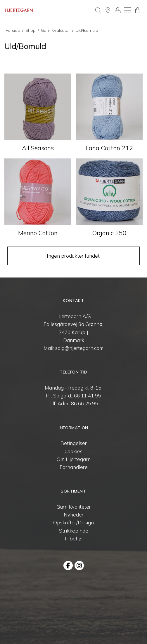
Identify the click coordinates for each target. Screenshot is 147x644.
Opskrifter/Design (73, 522)
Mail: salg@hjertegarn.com (73, 348)
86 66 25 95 (84, 403)
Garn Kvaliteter (74, 507)
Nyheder (74, 515)
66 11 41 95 (87, 396)
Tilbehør (74, 539)
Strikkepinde (74, 531)
